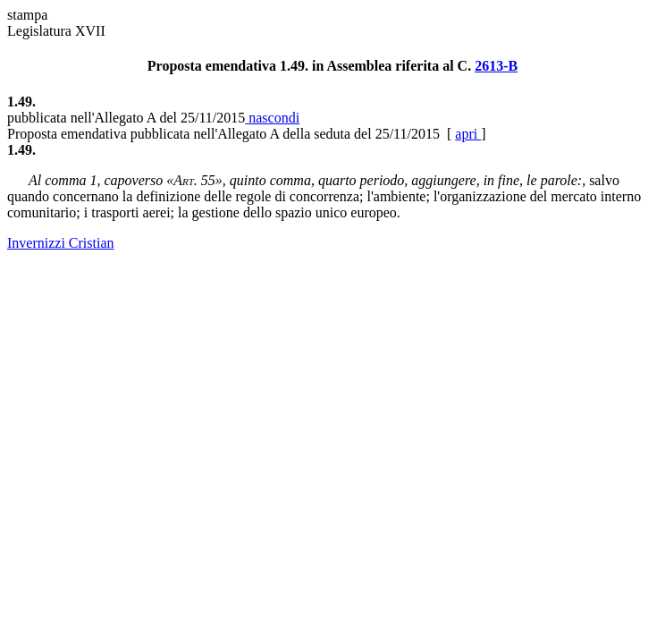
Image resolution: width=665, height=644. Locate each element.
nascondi (272, 118)
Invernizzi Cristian (61, 243)
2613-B (496, 66)
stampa (27, 15)
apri (468, 134)
